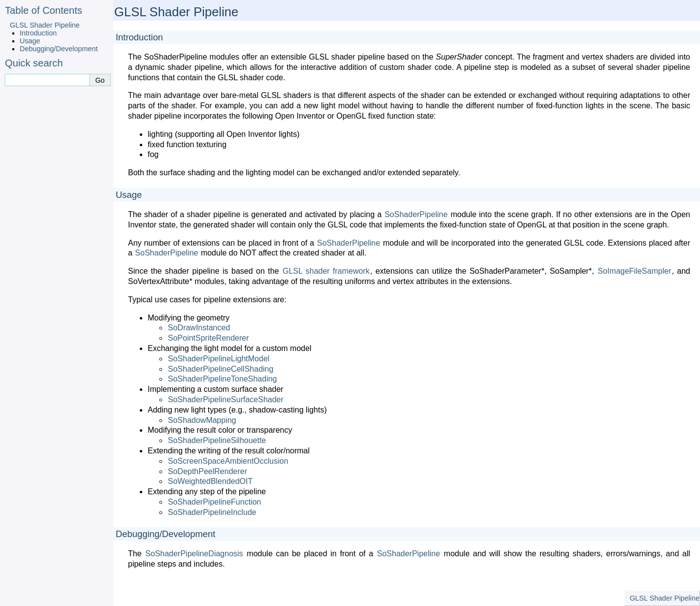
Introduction (38, 33)
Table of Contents (44, 10)
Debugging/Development (59, 49)
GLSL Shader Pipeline (45, 25)
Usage (30, 41)
